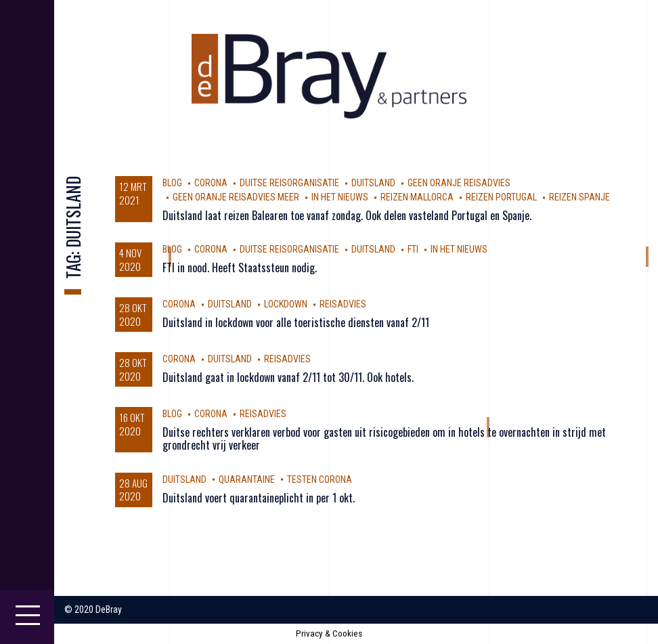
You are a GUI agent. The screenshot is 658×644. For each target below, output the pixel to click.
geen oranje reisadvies (459, 183)
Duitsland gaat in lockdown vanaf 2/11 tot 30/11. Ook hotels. (288, 377)
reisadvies (343, 304)
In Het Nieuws (340, 197)
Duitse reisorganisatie (289, 183)
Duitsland (373, 183)
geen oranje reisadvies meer (236, 197)
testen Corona (320, 479)
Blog (172, 183)
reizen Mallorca (417, 197)
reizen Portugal (501, 197)
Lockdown (286, 304)
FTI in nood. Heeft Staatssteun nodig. (240, 267)
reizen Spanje (579, 197)
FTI (413, 249)
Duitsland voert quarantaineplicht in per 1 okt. (259, 498)
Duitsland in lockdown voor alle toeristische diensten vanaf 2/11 (296, 322)
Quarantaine (247, 479)
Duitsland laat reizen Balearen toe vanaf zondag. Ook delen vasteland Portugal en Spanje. (347, 215)
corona (211, 183)
